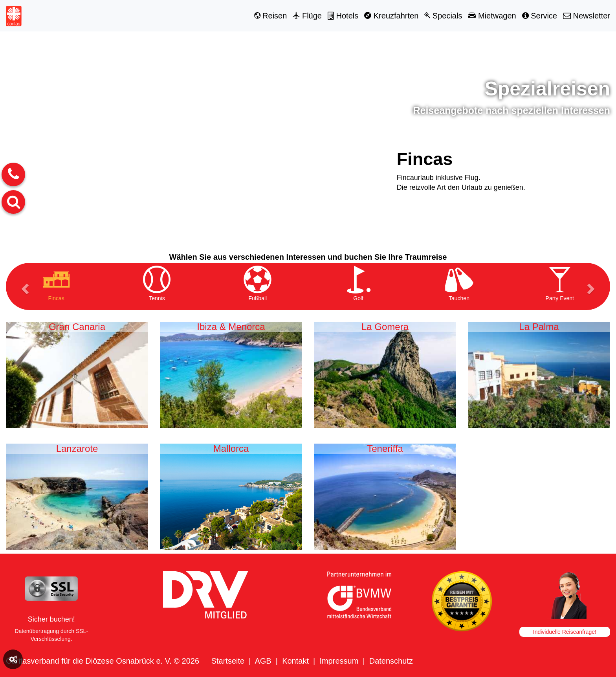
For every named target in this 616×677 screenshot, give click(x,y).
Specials (443, 16)
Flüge (307, 16)
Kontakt (295, 661)
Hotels (343, 16)
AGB (263, 661)
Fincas (425, 159)
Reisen (271, 16)
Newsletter (587, 16)
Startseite (228, 661)
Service (540, 16)
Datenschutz (391, 661)
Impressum (339, 661)
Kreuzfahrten (391, 16)
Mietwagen (492, 16)
